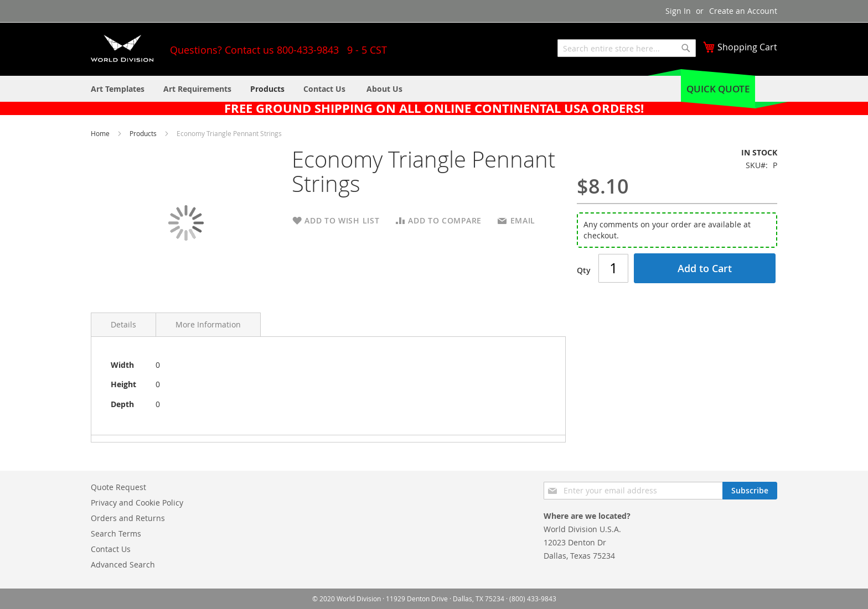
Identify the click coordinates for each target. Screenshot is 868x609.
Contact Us (111, 549)
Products (144, 133)
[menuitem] (384, 89)
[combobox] (627, 48)
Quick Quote (718, 89)
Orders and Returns (128, 518)
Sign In (678, 11)
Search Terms (116, 533)
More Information (208, 324)
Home (101, 133)
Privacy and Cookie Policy (137, 503)
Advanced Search (123, 564)
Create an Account (743, 11)
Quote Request (118, 487)
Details (123, 324)
